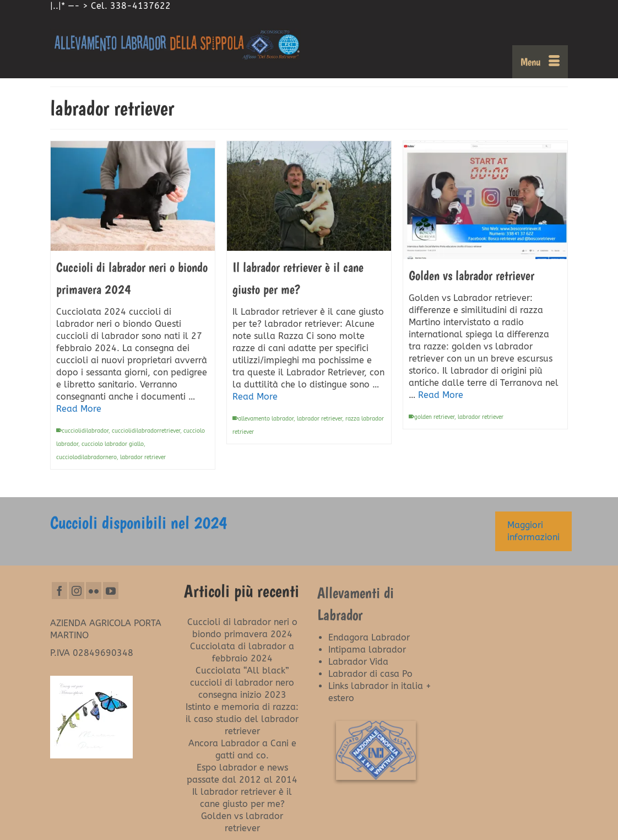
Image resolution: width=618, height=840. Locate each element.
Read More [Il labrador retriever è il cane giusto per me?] (255, 397)
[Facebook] (59, 591)
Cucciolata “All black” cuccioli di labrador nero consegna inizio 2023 (242, 683)
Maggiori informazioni (533, 531)
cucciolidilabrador (85, 431)
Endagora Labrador (369, 637)
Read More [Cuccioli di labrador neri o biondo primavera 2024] (79, 409)
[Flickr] (94, 591)
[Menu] (540, 62)
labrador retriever (143, 457)
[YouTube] (111, 591)
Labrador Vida (358, 662)
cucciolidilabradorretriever (146, 431)
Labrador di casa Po (370, 674)
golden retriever (434, 417)
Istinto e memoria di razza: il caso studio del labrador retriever (242, 719)
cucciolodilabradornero (86, 457)
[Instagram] (77, 591)
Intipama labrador (367, 650)
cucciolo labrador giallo (113, 444)
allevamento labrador (266, 419)
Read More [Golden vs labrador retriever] (441, 395)
